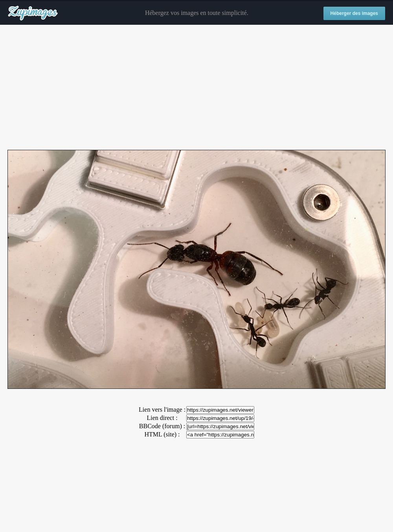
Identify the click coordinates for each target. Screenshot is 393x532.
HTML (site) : (162, 434)
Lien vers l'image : (162, 410)
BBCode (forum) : (162, 426)
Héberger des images (354, 13)
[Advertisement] (196, 88)
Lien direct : (162, 418)
